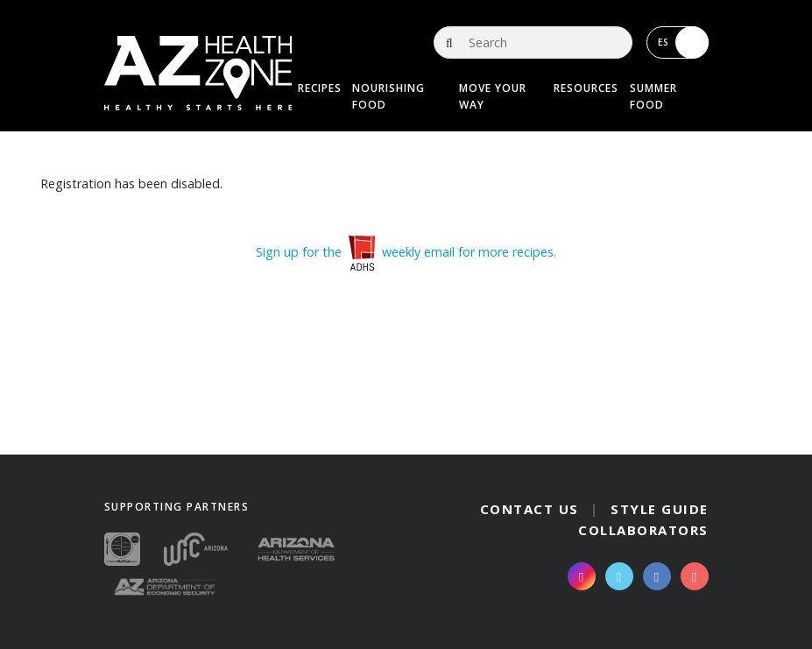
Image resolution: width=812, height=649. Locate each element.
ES (683, 42)
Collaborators (643, 530)
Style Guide (660, 509)
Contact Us (530, 509)
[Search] (533, 42)
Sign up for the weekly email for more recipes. (406, 252)
